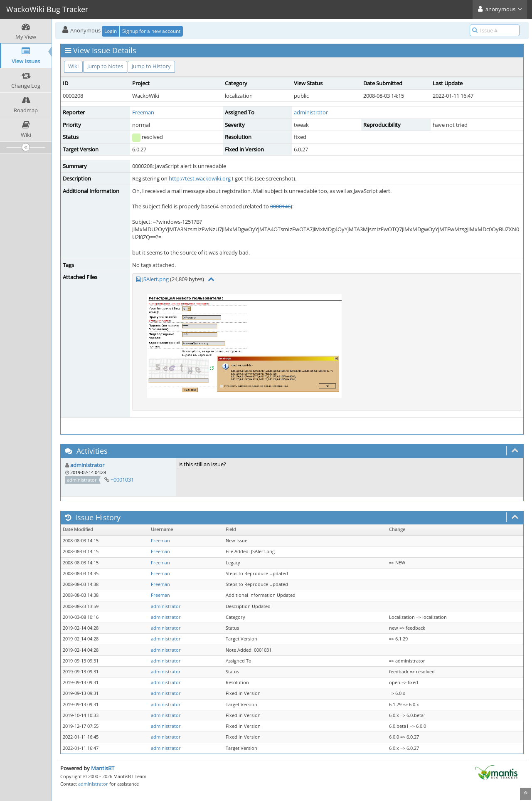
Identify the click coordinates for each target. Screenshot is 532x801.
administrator (311, 112)
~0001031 (122, 480)
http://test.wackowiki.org (200, 178)
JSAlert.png (155, 279)
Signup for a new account (151, 31)
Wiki (73, 66)
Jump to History (151, 66)
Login (111, 31)
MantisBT (103, 768)
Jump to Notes (105, 66)
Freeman (143, 112)
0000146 (280, 206)
